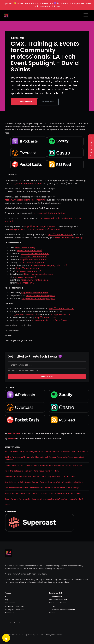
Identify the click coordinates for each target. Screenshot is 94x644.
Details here (14, 433)
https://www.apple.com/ (28, 268)
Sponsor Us (9, 613)
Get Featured (10, 603)
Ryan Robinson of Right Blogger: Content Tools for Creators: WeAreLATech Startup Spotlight (44, 482)
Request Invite (47, 377)
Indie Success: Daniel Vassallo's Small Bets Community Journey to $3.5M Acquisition (40, 477)
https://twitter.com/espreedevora (41, 226)
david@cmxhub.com (19, 229)
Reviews (52, 613)
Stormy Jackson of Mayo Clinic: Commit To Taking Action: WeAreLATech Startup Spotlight (43, 493)
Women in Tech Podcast (58, 600)
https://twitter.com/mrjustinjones (39, 299)
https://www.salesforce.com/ (35, 254)
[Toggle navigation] (86, 15)
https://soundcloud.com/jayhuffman (49, 320)
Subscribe (47, 102)
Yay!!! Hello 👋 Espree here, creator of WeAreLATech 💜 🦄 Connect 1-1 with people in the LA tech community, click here (47, 5)
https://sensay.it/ (26, 283)
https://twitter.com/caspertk (40, 296)
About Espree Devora (57, 603)
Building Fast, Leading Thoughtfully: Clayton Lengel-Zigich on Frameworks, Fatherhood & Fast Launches (44, 458)
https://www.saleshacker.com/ (38, 274)
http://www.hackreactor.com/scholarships (26, 200)
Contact (52, 606)
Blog (7, 600)
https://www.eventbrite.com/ (35, 280)
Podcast (8, 593)
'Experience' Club (56, 593)
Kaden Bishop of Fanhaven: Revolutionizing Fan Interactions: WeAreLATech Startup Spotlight (44, 499)
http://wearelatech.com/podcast (26, 184)
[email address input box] (47, 365)
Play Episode (24, 102)
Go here (12, 439)
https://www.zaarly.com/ (29, 271)
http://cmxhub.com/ (25, 248)
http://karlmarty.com (46, 317)
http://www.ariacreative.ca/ (23, 314)
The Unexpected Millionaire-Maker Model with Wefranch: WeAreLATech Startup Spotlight (43, 488)
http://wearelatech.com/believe (50, 213)
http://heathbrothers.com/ (35, 293)
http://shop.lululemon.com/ (33, 257)
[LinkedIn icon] (19, 622)
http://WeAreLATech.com (61, 235)
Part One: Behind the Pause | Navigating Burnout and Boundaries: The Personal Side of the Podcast (47, 452)
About (7, 596)
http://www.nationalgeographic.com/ (49, 265)
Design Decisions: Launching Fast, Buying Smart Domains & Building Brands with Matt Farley (44, 465)
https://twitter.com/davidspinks (44, 229)
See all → (9, 505)
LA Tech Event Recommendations (62, 610)
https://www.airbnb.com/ (29, 251)
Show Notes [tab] (12, 174)
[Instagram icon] (10, 622)
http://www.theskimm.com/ (34, 259)
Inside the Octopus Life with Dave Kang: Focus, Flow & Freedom (32, 471)
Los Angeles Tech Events (14, 606)
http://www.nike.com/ (25, 277)
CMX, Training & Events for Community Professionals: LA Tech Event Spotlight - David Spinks (45, 57)
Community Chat (56, 596)
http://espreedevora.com (62, 309)
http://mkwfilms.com (61, 314)
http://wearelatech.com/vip (69, 238)
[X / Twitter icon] (6, 622)
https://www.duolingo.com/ (32, 262)
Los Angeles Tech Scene (14, 610)
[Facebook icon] (15, 622)
